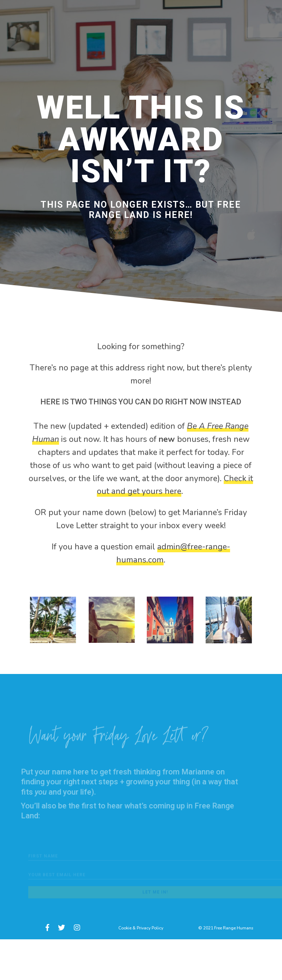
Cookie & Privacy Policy (141, 928)
